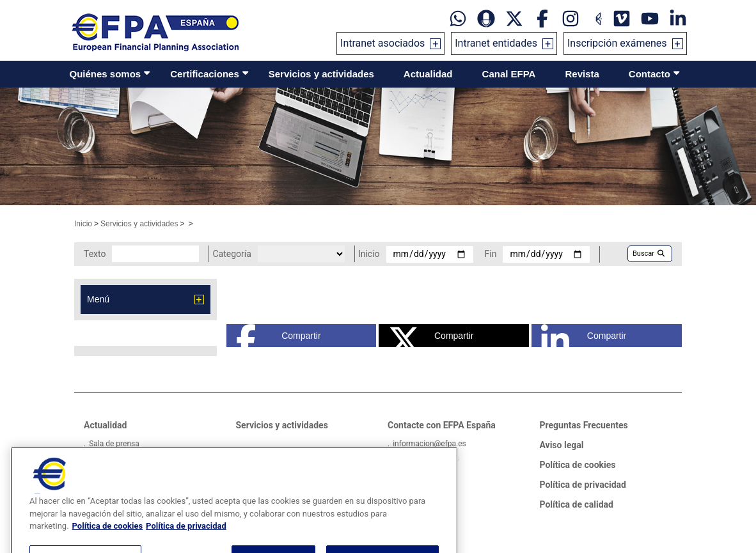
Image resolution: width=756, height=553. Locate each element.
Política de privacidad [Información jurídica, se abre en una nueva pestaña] (186, 544)
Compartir (279, 336)
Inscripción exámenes (617, 43)
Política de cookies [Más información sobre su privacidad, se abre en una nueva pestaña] (108, 544)
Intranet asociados (382, 43)
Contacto (650, 74)
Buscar (649, 253)
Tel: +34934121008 (426, 459)
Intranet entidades (496, 43)
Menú (98, 299)
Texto (95, 254)
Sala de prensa (114, 444)
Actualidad (428, 74)
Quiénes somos (106, 74)
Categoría (232, 254)
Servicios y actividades (321, 74)
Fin (491, 254)
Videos (101, 459)
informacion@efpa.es (429, 444)
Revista (582, 74)
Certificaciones (205, 74)
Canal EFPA (509, 74)
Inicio (83, 224)
